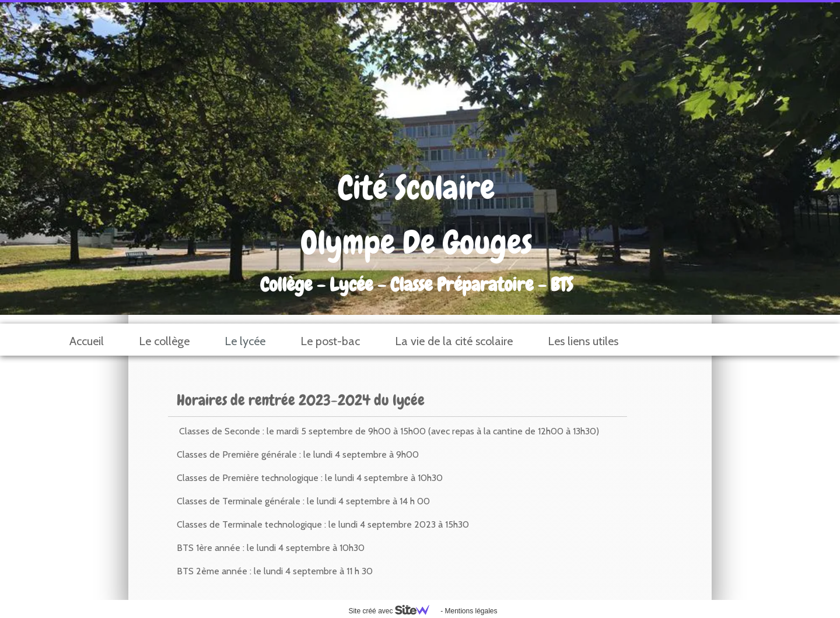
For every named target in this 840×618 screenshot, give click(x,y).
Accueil (87, 341)
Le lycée (245, 341)
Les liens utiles (583, 341)
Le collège (164, 341)
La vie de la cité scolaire (454, 341)
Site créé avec (393, 611)
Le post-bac (330, 341)
